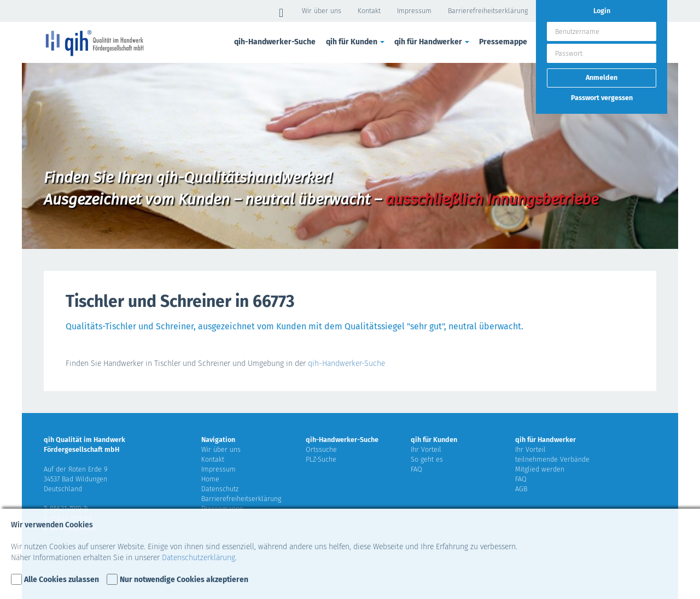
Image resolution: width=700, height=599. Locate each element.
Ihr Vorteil (426, 449)
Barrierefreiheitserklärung (488, 11)
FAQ (416, 469)
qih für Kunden (356, 42)
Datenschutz (220, 489)
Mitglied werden (540, 469)
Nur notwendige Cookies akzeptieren (184, 580)
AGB (521, 489)
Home (210, 479)
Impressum (414, 11)
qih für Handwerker (433, 42)
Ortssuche (321, 449)
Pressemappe (503, 42)
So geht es (427, 459)
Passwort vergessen (602, 98)
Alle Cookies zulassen (62, 580)
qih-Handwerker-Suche (275, 42)
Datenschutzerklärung (199, 558)
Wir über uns (322, 11)
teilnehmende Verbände (552, 459)
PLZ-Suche (321, 459)
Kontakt (369, 11)
